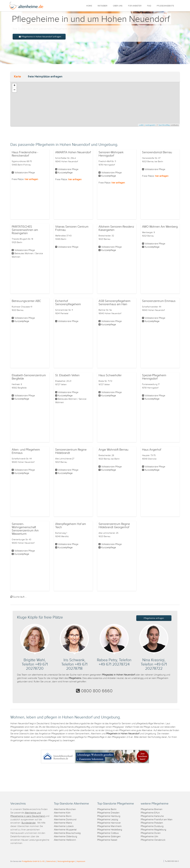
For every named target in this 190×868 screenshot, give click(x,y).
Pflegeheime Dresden (108, 813)
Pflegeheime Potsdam (152, 823)
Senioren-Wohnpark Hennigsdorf (111, 154)
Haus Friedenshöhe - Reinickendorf (25, 154)
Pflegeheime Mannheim (109, 826)
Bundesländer (29, 823)
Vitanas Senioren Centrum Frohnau (72, 228)
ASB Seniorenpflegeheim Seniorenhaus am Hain (115, 303)
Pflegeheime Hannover (109, 823)
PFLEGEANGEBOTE (165, 6)
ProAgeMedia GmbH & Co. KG (33, 861)
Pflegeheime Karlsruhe (152, 816)
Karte (17, 77)
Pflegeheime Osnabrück (153, 840)
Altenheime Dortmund (65, 820)
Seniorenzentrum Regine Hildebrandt (71, 451)
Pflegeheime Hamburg (109, 816)
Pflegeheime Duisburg (152, 826)
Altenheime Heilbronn (65, 840)
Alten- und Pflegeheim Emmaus (26, 451)
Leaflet (141, 125)
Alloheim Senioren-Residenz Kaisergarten (116, 228)
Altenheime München (65, 809)
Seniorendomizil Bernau (157, 152)
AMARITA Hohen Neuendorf (73, 152)
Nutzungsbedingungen (66, 861)
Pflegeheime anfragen (154, 618)
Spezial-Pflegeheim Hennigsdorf (154, 377)
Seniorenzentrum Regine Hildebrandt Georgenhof (114, 526)
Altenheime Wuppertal (65, 830)
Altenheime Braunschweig (67, 833)
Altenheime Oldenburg (65, 837)
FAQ (149, 6)
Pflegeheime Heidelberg (110, 830)
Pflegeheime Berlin (107, 809)
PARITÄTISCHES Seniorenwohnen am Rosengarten (25, 230)
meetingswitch (150, 125)
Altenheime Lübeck (64, 826)
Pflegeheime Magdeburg (153, 830)
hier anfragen (31, 179)
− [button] (14, 90)
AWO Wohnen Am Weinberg (160, 227)
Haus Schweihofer (110, 375)
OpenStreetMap (164, 125)
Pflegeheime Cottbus (108, 833)
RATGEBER (102, 6)
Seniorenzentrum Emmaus (159, 301)
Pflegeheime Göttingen (109, 837)
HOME (89, 6)
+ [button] (14, 86)
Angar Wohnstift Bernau (113, 450)
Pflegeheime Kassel (107, 840)
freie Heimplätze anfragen (45, 77)
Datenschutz (51, 861)
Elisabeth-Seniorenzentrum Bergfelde (29, 377)
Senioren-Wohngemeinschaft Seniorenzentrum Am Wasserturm (25, 529)
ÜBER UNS (118, 6)
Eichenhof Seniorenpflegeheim (68, 303)
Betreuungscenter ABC (26, 301)
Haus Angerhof (152, 450)
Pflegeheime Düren (151, 833)
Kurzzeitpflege (65, 173)
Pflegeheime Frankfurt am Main (157, 820)
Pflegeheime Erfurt (150, 813)
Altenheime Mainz (63, 823)
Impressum (81, 861)
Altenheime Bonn (63, 816)
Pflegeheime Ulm (149, 837)
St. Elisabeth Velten (67, 375)
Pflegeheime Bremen (152, 809)
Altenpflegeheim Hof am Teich (71, 526)
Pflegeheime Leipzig (108, 820)
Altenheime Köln (62, 813)
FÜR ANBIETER (135, 6)
